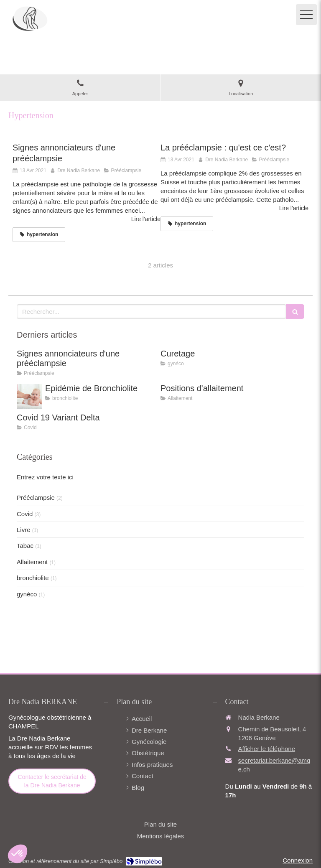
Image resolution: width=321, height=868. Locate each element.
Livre (24, 530)
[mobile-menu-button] (306, 15)
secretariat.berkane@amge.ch (274, 765)
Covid (25, 514)
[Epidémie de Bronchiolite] (29, 397)
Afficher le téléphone (267, 749)
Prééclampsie (36, 498)
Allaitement (32, 562)
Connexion (298, 860)
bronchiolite (33, 578)
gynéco (27, 594)
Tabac (25, 546)
